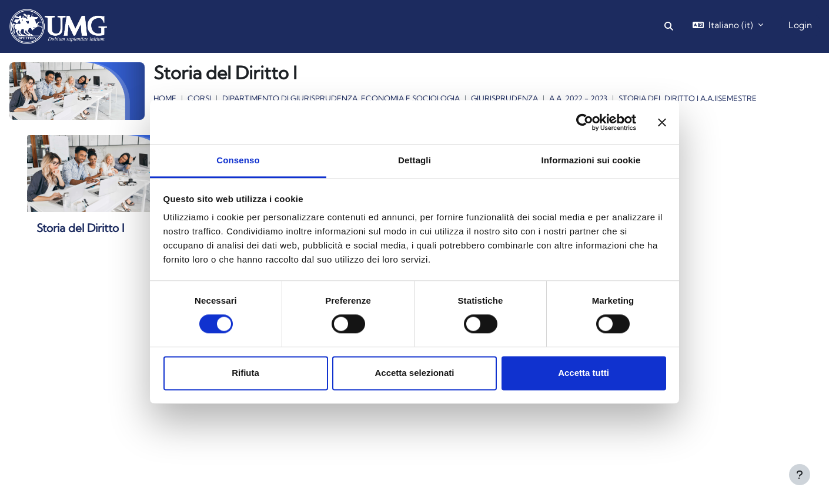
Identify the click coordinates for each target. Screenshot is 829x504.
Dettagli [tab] (414, 160)
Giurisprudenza (504, 98)
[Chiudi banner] (662, 122)
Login (800, 25)
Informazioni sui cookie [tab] (591, 160)
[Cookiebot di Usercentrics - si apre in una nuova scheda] (585, 122)
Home (165, 98)
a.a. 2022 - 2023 (578, 98)
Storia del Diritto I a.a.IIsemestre (688, 98)
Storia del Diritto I (81, 228)
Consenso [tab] (238, 160)
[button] (669, 27)
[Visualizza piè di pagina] (800, 475)
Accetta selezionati (414, 373)
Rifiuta (245, 373)
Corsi (199, 98)
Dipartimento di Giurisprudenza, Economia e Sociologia (341, 98)
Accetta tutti (584, 373)
